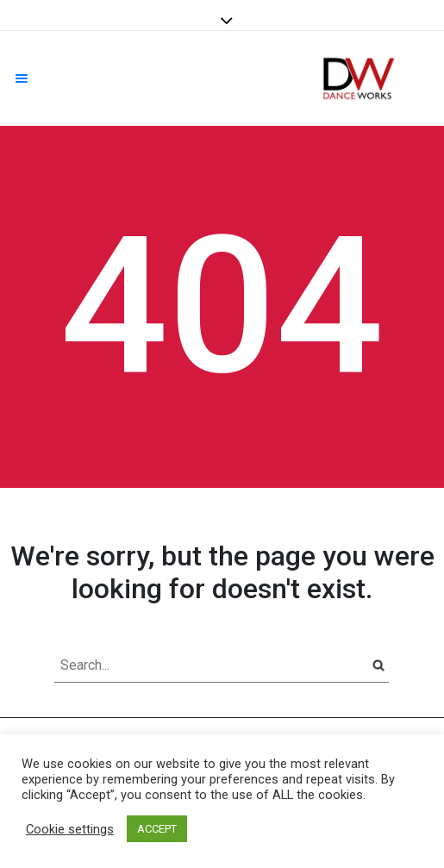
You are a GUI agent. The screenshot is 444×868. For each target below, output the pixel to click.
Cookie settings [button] (70, 829)
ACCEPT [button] (157, 829)
